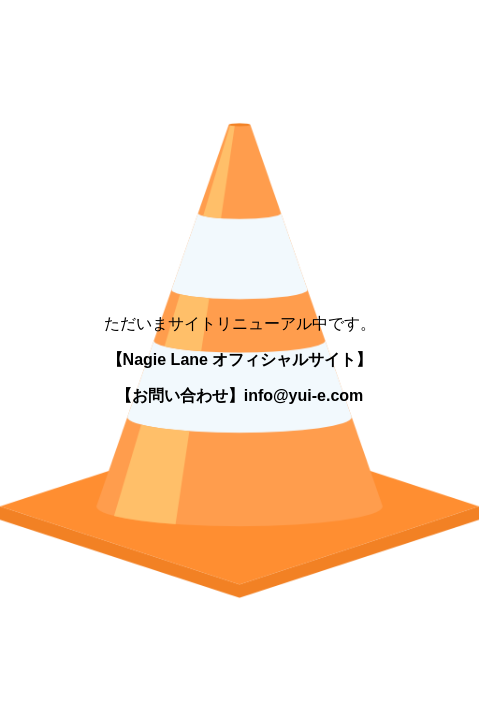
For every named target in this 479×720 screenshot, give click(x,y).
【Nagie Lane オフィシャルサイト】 (240, 359)
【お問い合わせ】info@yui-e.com (240, 395)
